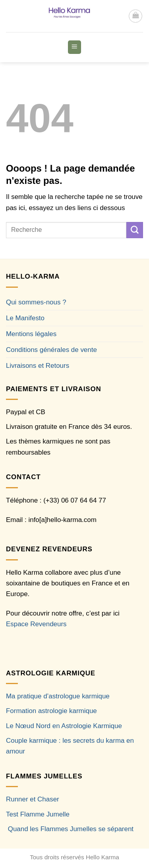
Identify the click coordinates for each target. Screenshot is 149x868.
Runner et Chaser (33, 799)
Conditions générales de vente (51, 350)
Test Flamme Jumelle (38, 814)
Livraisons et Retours (38, 366)
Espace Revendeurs (36, 624)
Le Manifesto (25, 318)
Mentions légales (31, 334)
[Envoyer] (135, 230)
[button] (135, 16)
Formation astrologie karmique (51, 711)
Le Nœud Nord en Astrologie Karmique (64, 726)
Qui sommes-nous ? (36, 302)
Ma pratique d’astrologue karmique (58, 696)
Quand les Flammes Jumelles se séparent (71, 829)
